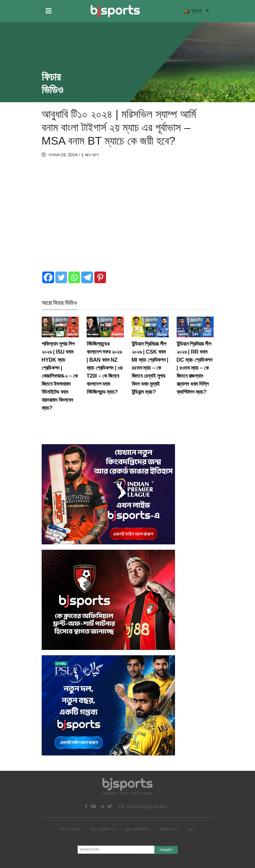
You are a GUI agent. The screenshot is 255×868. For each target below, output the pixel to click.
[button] (49, 11)
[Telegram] (87, 277)
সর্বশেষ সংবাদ (168, 829)
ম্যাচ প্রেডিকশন (103, 829)
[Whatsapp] (74, 277)
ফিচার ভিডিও (70, 829)
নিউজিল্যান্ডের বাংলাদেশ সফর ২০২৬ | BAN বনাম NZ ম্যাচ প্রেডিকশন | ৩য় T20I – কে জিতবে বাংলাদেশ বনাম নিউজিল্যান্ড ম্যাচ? (105, 360)
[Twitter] (61, 277)
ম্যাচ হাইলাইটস (137, 829)
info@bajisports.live (143, 807)
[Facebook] (48, 277)
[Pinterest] (100, 277)
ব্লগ (191, 829)
